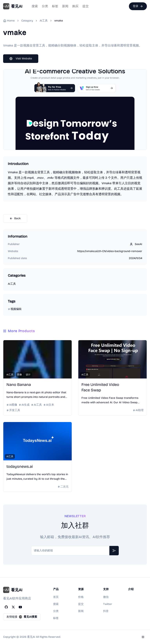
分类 (45, 6)
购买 (75, 6)
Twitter (108, 604)
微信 (106, 597)
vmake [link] (59, 21)
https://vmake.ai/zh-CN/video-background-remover (110, 251)
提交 (86, 6)
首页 (56, 597)
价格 (81, 597)
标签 (55, 6)
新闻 (65, 6)
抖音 (106, 611)
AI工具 (44, 21)
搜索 (35, 6)
